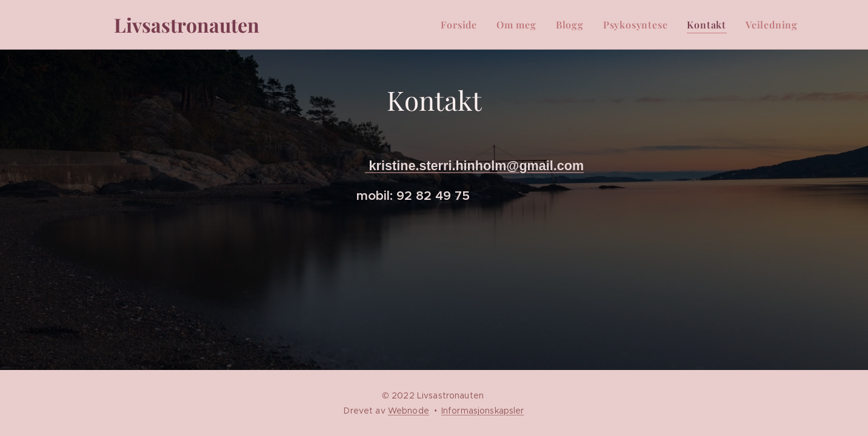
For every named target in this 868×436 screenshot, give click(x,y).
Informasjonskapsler (483, 411)
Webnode (409, 411)
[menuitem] (462, 25)
